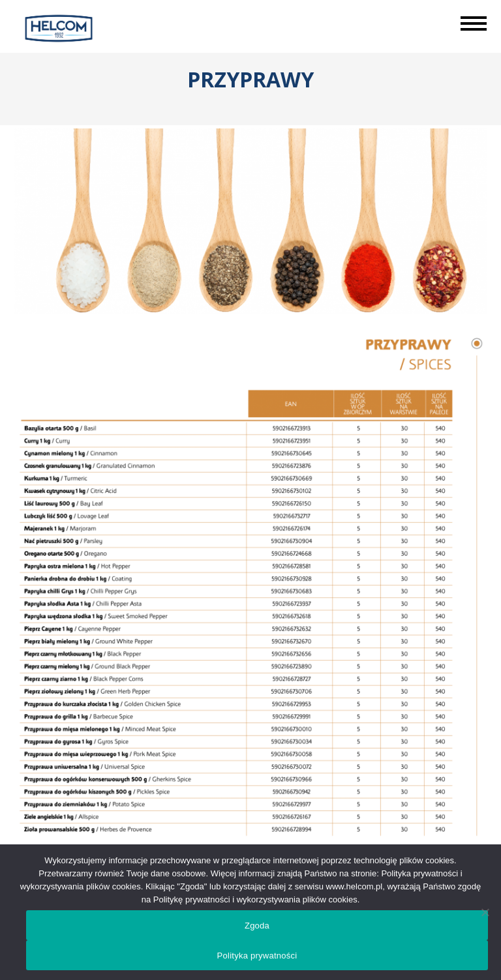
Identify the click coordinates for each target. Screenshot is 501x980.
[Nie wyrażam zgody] (485, 912)
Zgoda (257, 926)
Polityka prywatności (257, 956)
